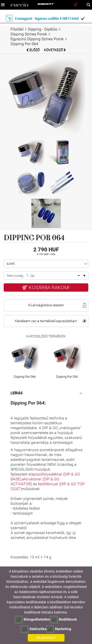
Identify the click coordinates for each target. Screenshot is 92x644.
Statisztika (34, 629)
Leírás (17, 393)
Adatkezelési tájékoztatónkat (40, 592)
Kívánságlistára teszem (46, 305)
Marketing (59, 629)
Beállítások (64, 620)
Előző (33, 50)
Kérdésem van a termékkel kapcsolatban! (46, 321)
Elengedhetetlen (33, 620)
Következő (55, 50)
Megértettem (46, 638)
